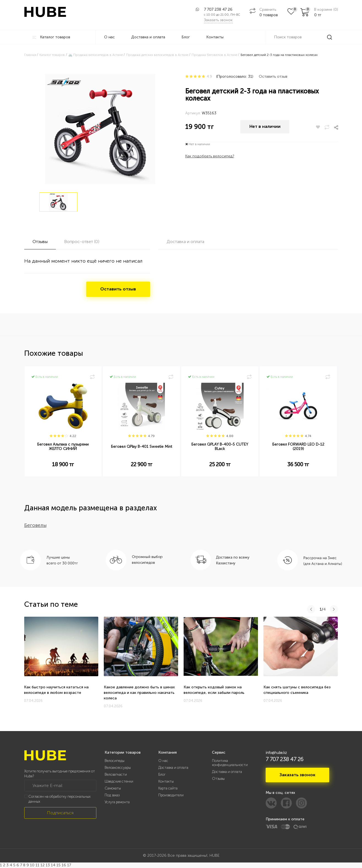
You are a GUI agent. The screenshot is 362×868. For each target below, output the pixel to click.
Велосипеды (115, 761)
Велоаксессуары (118, 768)
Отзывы (218, 779)
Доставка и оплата (148, 37)
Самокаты (113, 788)
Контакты (215, 37)
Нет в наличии (265, 127)
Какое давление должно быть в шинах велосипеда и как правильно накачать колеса (139, 693)
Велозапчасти (116, 774)
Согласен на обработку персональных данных (59, 799)
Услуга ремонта (117, 802)
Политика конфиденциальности (230, 763)
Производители (171, 795)
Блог (186, 37)
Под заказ (112, 795)
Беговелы (35, 525)
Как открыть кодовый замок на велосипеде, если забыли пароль (214, 690)
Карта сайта (168, 788)
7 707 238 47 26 (218, 10)
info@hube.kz (276, 753)
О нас (109, 37)
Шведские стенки (119, 781)
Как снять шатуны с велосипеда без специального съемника (297, 690)
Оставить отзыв (273, 76)
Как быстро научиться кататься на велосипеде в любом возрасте (56, 690)
